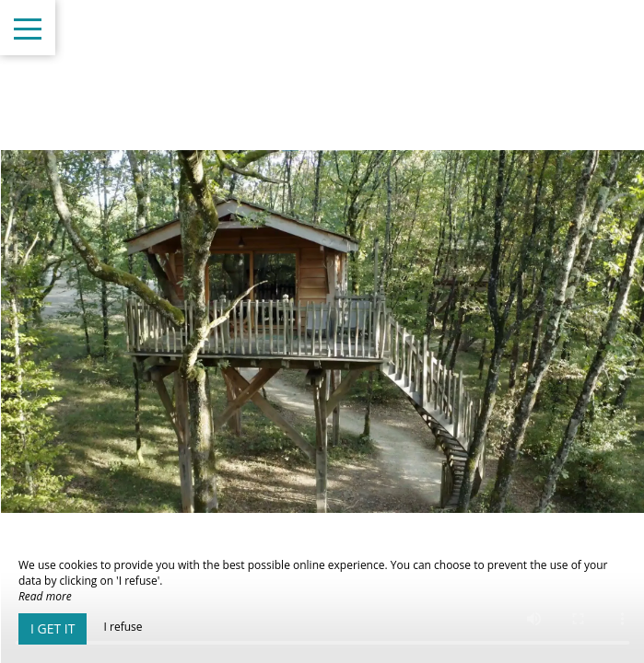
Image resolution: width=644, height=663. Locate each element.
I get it (53, 628)
